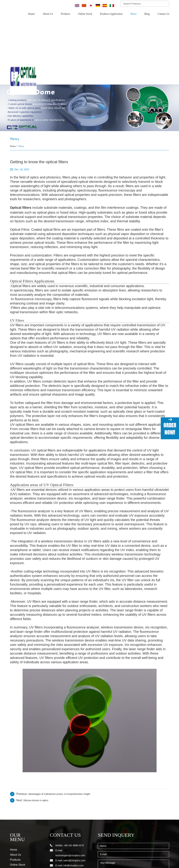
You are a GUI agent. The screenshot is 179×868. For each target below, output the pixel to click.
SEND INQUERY (114, 789)
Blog (147, 14)
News (134, 14)
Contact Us (164, 14)
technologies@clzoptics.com (70, 810)
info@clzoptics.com (73, 820)
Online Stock (87, 14)
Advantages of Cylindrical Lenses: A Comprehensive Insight (63, 748)
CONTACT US (63, 789)
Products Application (113, 14)
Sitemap (14, 856)
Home (34, 14)
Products (68, 14)
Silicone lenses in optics (38, 754)
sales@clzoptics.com (74, 815)
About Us (50, 14)
